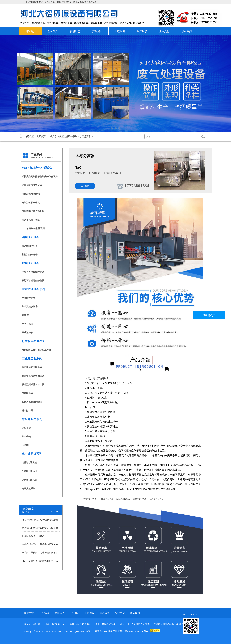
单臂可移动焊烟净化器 (33, 272)
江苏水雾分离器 (157, 499)
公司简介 (53, 31)
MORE (55, 512)
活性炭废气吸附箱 (31, 194)
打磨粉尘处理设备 (33, 341)
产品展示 (97, 31)
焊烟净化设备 (30, 263)
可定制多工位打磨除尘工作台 (36, 350)
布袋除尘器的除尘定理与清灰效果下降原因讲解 (40, 554)
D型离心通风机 (29, 480)
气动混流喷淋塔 (30, 307)
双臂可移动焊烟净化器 (33, 281)
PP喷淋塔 (80, 173)
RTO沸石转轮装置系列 (33, 229)
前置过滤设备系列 (68, 136)
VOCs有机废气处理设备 (37, 168)
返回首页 (41, 136)
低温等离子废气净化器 (33, 211)
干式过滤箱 (27, 333)
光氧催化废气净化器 (32, 185)
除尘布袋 (26, 428)
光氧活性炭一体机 (31, 203)
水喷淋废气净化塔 (112, 173)
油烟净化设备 (30, 237)
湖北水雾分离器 (107, 499)
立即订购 (85, 186)
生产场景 (142, 31)
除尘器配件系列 (32, 419)
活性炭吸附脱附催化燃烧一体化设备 (40, 177)
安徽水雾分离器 (140, 499)
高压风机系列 (29, 489)
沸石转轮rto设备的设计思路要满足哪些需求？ (40, 521)
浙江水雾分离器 (123, 499)
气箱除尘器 (27, 393)
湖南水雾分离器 (90, 499)
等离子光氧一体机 (31, 220)
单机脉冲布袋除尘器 (32, 367)
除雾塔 (25, 315)
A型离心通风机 (29, 463)
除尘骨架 (26, 437)
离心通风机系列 (32, 454)
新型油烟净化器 (30, 255)
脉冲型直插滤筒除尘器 (33, 376)
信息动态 (75, 31)
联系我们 (187, 31)
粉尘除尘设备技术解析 (33, 536)
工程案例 (120, 31)
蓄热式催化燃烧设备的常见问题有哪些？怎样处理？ (40, 529)
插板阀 (25, 445)
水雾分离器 (85, 136)
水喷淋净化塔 (29, 298)
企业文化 (164, 31)
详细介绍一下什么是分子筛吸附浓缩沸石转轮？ (40, 545)
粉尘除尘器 (27, 411)
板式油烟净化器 (30, 246)
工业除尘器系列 (32, 359)
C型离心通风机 (29, 471)
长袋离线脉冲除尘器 (32, 402)
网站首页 (30, 31)
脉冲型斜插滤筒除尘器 (33, 385)
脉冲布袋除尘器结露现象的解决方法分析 (40, 562)
